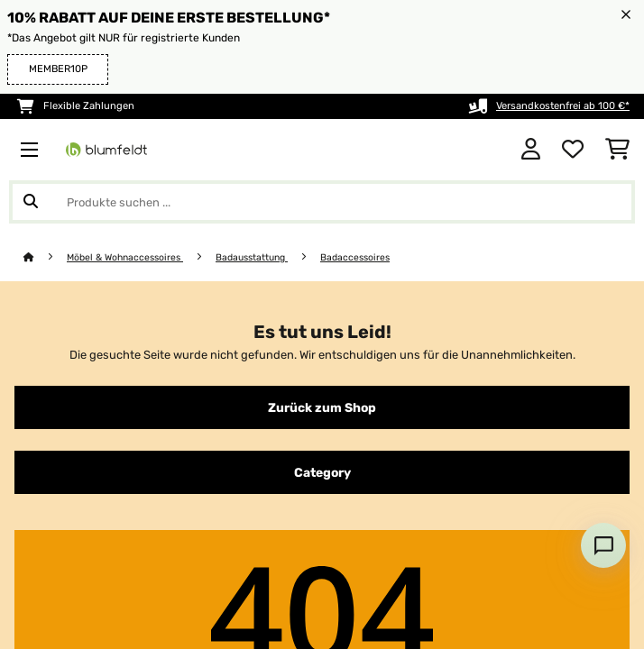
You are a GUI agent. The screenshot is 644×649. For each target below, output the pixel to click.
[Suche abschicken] (31, 202)
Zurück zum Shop (322, 407)
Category (322, 472)
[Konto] (531, 150)
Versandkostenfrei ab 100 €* (563, 106)
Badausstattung (252, 257)
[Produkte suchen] (322, 202)
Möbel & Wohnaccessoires (125, 257)
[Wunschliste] (573, 150)
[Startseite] (45, 257)
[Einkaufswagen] (617, 150)
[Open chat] (603, 545)
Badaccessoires (355, 257)
